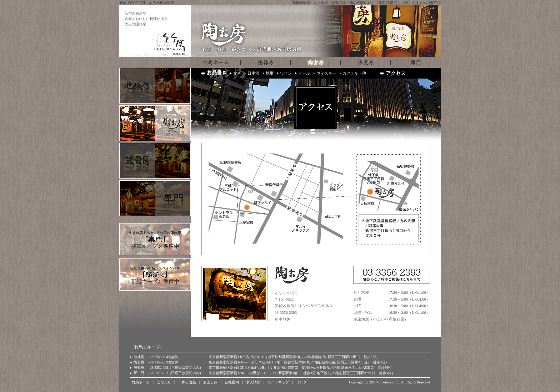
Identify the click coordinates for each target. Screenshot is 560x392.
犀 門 (139, 373)
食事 (237, 73)
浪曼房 (139, 368)
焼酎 (270, 73)
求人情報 (253, 382)
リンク (301, 382)
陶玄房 (139, 362)
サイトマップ (278, 382)
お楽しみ (210, 382)
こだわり (164, 382)
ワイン (286, 73)
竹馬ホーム (141, 382)
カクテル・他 (354, 73)
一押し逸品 (187, 382)
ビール (304, 73)
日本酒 (253, 73)
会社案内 (232, 382)
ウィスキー (326, 73)
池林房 (139, 357)
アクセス (396, 73)
